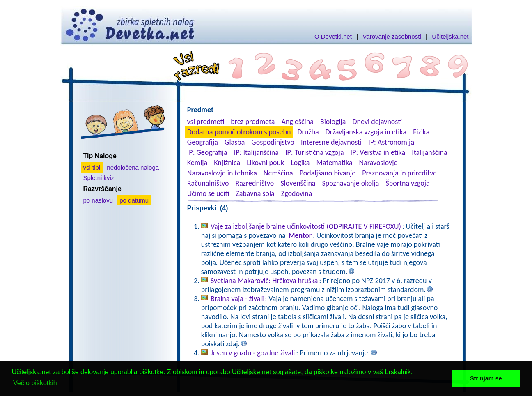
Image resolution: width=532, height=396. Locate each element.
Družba (308, 132)
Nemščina (278, 173)
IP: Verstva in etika (378, 152)
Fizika (421, 132)
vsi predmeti (206, 122)
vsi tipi (92, 167)
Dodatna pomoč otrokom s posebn (239, 132)
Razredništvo (255, 183)
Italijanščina (429, 152)
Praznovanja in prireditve (399, 173)
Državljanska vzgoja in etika (366, 132)
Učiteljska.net (450, 36)
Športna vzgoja (407, 183)
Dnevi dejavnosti (377, 122)
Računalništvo (208, 183)
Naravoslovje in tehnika (222, 173)
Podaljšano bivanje (328, 173)
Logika (300, 163)
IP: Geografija (207, 152)
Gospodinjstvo (273, 142)
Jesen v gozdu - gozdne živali (253, 353)
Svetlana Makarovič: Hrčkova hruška (264, 281)
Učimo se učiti (208, 193)
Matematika (335, 163)
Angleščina (297, 122)
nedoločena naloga (133, 167)
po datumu (134, 200)
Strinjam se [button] (486, 378)
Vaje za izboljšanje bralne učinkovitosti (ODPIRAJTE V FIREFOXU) (306, 226)
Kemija (197, 163)
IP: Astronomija (391, 142)
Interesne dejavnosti (331, 142)
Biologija (333, 122)
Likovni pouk (265, 163)
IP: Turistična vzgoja (315, 152)
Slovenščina (298, 183)
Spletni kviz (99, 178)
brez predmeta (253, 122)
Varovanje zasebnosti (392, 36)
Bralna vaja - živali (237, 299)
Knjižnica (227, 163)
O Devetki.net (333, 36)
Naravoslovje (378, 163)
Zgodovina (297, 193)
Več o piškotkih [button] (35, 383)
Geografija (203, 142)
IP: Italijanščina (256, 152)
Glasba (235, 142)
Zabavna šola (255, 193)
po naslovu (98, 200)
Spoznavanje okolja (351, 183)
